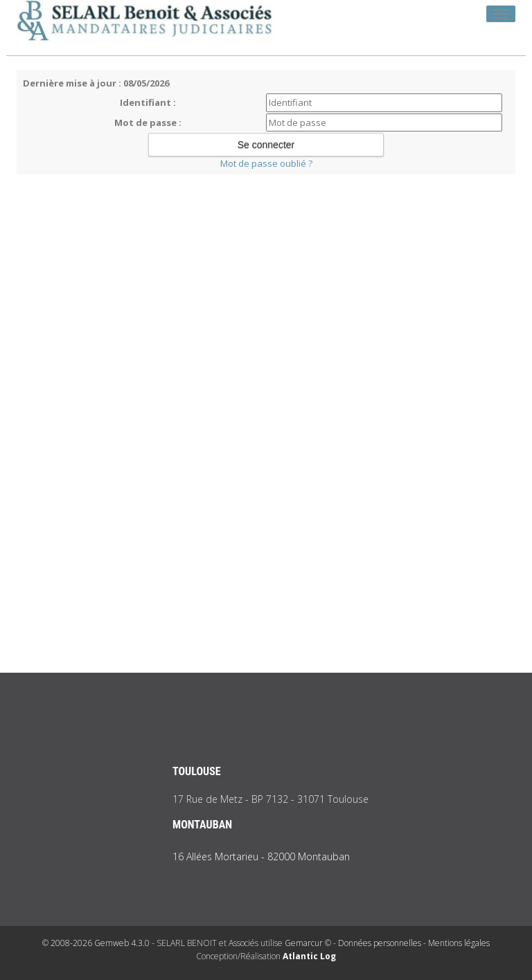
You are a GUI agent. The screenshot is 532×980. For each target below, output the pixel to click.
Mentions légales (459, 943)
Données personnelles (380, 943)
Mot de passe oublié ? (266, 163)
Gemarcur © (308, 943)
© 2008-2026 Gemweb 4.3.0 (96, 943)
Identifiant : (148, 102)
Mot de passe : (148, 122)
